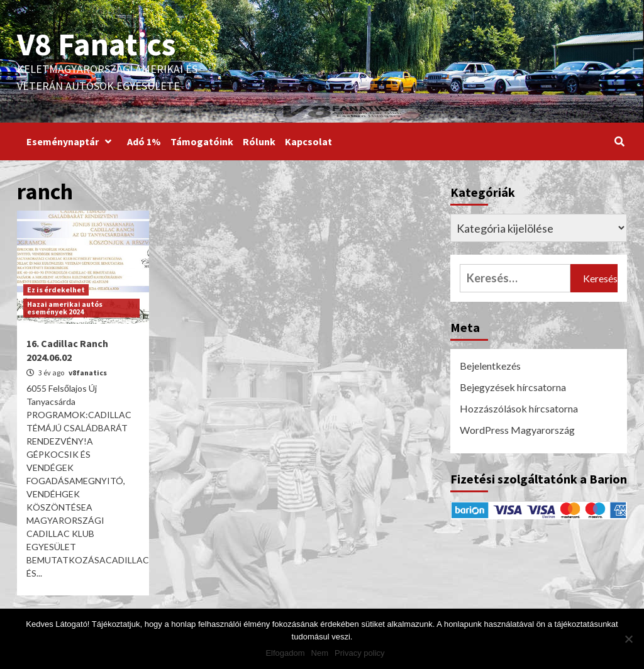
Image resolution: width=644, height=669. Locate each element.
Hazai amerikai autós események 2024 (65, 308)
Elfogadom (285, 653)
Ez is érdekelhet (56, 290)
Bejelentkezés (490, 366)
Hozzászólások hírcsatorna (519, 408)
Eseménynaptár (72, 141)
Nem (320, 653)
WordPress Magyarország (517, 430)
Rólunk (259, 141)
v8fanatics (88, 373)
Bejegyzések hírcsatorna (513, 387)
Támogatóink (202, 141)
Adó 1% (144, 141)
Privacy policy (359, 653)
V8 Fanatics (96, 44)
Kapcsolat (308, 141)
